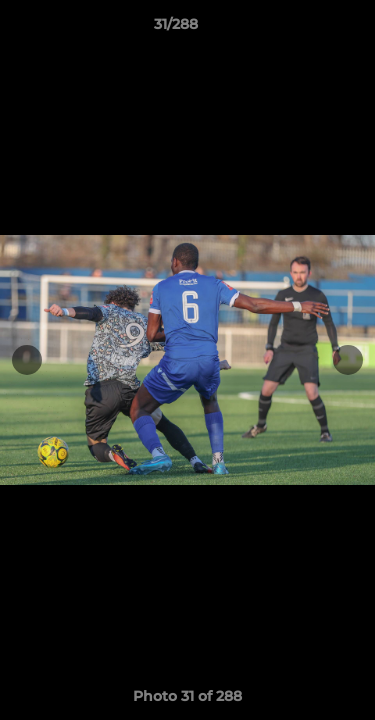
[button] (303, 29)
